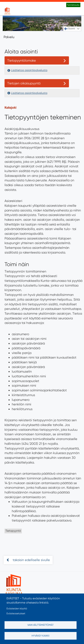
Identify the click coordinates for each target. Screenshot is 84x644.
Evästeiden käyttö (17, 608)
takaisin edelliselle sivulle (31, 560)
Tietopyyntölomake (22, 60)
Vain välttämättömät (40, 625)
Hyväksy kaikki (40, 636)
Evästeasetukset (16, 613)
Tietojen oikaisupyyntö (24, 83)
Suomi (69, 29)
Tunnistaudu (73, 5)
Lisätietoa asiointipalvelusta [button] (29, 70)
